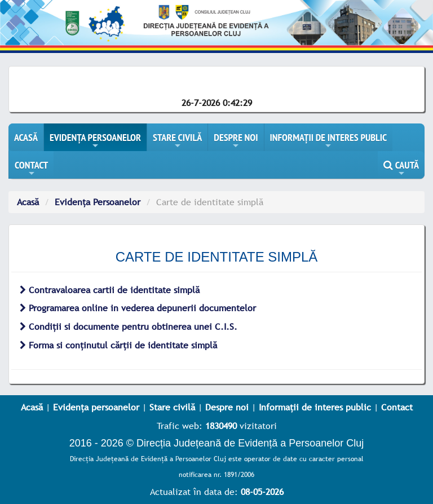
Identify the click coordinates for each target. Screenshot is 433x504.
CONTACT (31, 169)
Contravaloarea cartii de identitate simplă (110, 290)
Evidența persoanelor (96, 407)
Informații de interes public (315, 407)
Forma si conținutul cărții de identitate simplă (118, 345)
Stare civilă (172, 407)
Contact (397, 407)
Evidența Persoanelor (98, 202)
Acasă (28, 202)
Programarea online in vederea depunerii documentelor (138, 308)
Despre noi (227, 407)
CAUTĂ (401, 169)
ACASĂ (26, 137)
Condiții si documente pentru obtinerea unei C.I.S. (129, 326)
